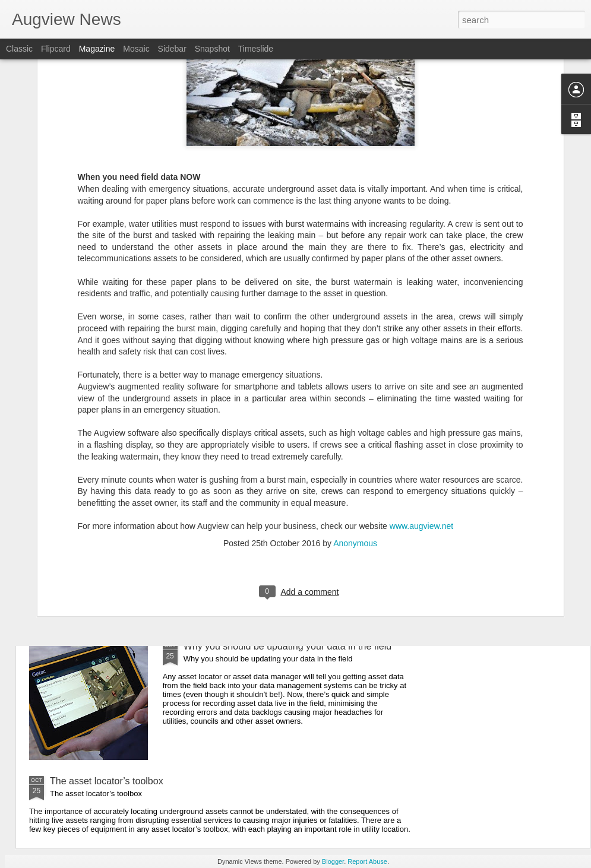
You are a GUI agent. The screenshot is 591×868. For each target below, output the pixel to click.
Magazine (97, 49)
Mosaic (136, 49)
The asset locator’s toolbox (107, 781)
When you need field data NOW (250, 511)
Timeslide (256, 49)
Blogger (333, 861)
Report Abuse (367, 861)
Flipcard (56, 49)
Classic (19, 49)
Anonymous (355, 432)
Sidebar (172, 49)
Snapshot (212, 49)
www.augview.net (421, 416)
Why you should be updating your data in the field (287, 646)
